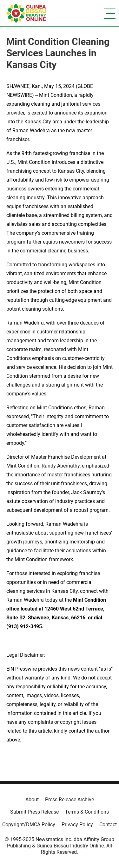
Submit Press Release (34, 812)
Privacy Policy (77, 825)
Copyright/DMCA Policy (29, 825)
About (32, 800)
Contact (108, 825)
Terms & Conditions (87, 812)
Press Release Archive (69, 800)
